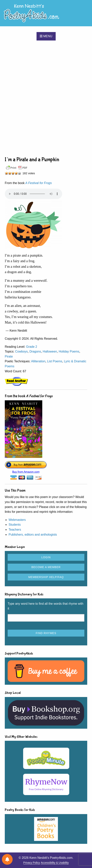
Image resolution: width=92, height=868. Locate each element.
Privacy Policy (32, 863)
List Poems (55, 361)
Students (15, 525)
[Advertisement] (46, 98)
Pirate (9, 356)
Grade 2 (32, 347)
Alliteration (38, 361)
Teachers (15, 530)
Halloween (50, 351)
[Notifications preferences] (7, 859)
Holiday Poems (69, 351)
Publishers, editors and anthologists (33, 535)
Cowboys (21, 351)
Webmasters (17, 520)
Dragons (35, 351)
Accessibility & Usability (55, 863)
